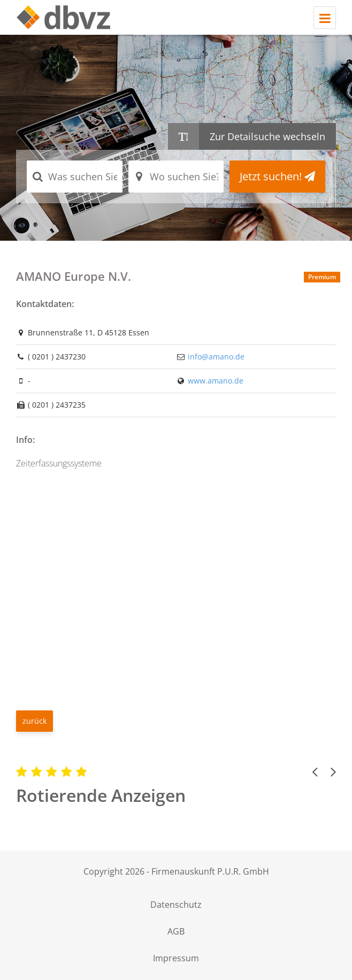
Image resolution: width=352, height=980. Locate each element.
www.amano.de (216, 381)
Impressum (176, 958)
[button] (315, 771)
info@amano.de (216, 357)
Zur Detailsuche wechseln (267, 136)
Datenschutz (176, 905)
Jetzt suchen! (277, 176)
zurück (35, 721)
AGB (176, 931)
